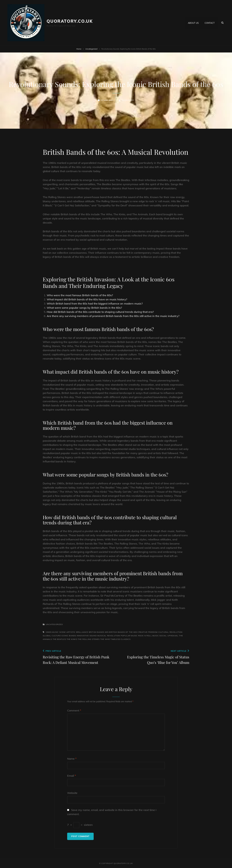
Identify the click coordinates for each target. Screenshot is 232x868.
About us (193, 23)
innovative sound (87, 636)
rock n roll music (148, 636)
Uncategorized (91, 49)
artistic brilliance (77, 632)
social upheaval (169, 636)
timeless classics (120, 639)
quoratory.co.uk (70, 21)
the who (105, 639)
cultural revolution (170, 632)
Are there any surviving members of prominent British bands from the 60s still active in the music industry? (113, 316)
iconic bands (69, 636)
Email (72, 776)
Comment (74, 710)
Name (72, 759)
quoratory (128, 100)
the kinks (72, 639)
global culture (52, 636)
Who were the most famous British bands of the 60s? (80, 295)
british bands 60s (99, 632)
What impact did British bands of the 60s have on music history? (87, 299)
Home (79, 49)
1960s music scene (56, 632)
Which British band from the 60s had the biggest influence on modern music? (95, 304)
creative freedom (148, 632)
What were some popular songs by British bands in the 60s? (84, 308)
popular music (129, 636)
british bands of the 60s (123, 632)
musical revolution (109, 636)
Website (72, 793)
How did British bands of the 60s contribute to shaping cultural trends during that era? (100, 312)
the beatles (59, 639)
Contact (210, 23)
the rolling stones (89, 639)
